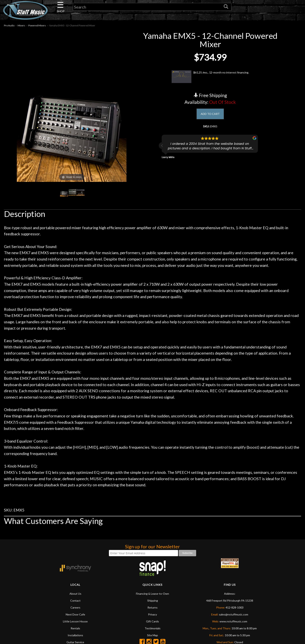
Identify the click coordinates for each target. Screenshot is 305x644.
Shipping (153, 601)
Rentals (75, 628)
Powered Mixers (37, 25)
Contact (75, 601)
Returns (152, 607)
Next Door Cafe (75, 614)
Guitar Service (75, 642)
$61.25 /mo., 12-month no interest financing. (210, 77)
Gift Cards (152, 621)
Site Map (152, 635)
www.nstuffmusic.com (233, 621)
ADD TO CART (210, 114)
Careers (75, 607)
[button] (162, 148)
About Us (75, 594)
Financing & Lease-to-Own (152, 594)
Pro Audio (9, 25)
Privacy (152, 614)
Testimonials (153, 628)
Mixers (21, 25)
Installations (75, 635)
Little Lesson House (75, 621)
